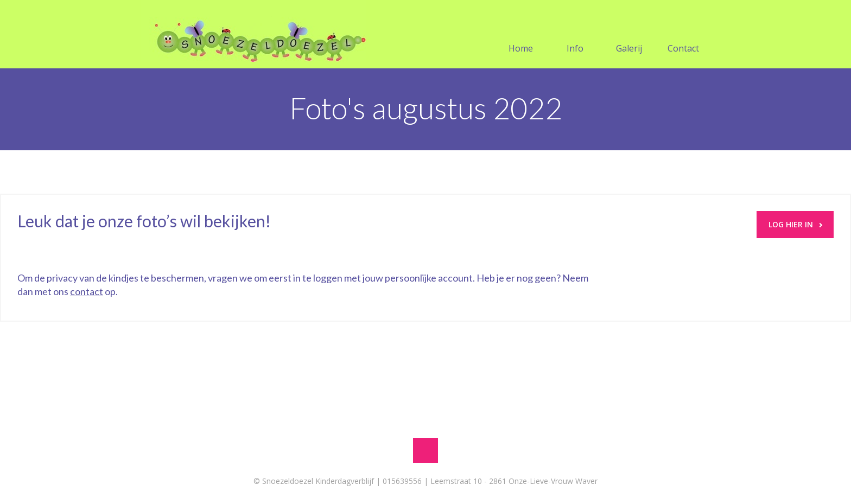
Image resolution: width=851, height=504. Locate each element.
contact (87, 291)
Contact (683, 35)
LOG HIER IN (795, 224)
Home (521, 35)
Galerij (629, 35)
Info (575, 35)
